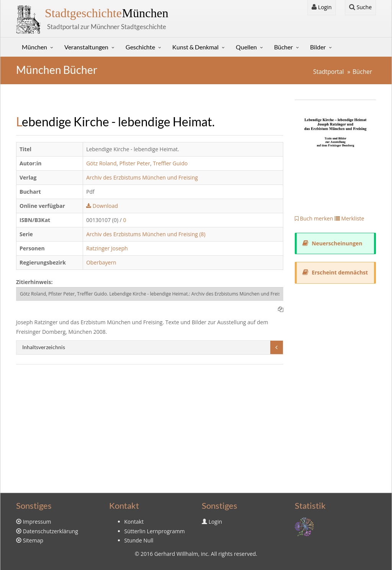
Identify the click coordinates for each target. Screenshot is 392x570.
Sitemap (33, 540)
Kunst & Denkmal (195, 47)
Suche (360, 7)
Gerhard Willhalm (176, 554)
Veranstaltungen (86, 47)
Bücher (283, 47)
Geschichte (140, 47)
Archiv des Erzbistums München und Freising (142, 177)
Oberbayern (101, 262)
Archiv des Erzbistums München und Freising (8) (146, 234)
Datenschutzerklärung (51, 531)
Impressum (37, 522)
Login (322, 7)
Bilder (318, 47)
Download (102, 206)
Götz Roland (101, 163)
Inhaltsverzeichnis (44, 347)
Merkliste (350, 218)
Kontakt (134, 522)
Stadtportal (328, 72)
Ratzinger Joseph (107, 248)
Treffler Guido (170, 163)
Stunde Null (139, 540)
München (107, 13)
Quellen (246, 47)
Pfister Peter (135, 163)
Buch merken (314, 218)
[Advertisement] (150, 428)
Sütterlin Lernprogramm (155, 531)
